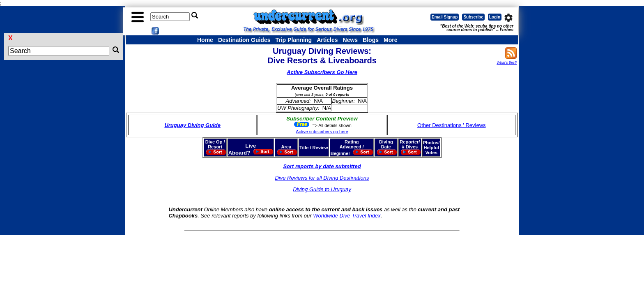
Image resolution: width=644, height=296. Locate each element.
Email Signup (445, 17)
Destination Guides (244, 40)
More (390, 40)
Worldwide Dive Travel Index (347, 216)
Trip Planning (293, 40)
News (351, 40)
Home (205, 40)
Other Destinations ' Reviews (452, 125)
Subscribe (473, 17)
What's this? (507, 62)
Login (495, 17)
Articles (327, 40)
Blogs (371, 40)
